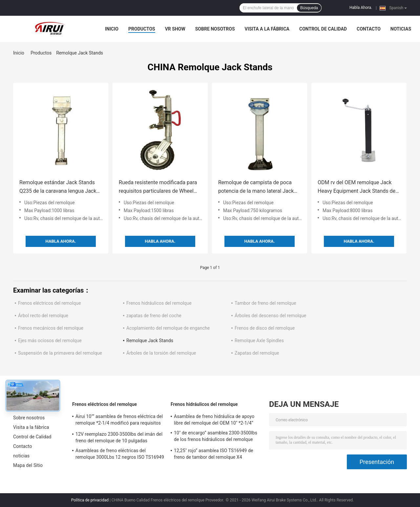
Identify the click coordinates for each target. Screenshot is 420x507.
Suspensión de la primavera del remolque (60, 353)
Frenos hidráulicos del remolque (159, 303)
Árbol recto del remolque (43, 316)
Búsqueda (309, 8)
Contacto (369, 29)
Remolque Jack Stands (150, 341)
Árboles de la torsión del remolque (161, 353)
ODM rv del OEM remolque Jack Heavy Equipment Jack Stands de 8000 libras (357, 187)
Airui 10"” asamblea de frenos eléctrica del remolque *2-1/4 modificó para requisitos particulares (119, 421)
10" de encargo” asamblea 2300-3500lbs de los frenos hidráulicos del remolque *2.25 (216, 437)
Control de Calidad (323, 29)
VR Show (175, 29)
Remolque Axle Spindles (259, 341)
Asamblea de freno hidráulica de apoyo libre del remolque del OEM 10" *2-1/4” (214, 420)
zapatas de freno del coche (154, 316)
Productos (142, 29)
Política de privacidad (90, 500)
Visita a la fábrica (267, 29)
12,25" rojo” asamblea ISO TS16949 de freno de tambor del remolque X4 (213, 454)
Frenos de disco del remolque (265, 328)
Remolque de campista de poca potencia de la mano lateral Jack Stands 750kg (256, 187)
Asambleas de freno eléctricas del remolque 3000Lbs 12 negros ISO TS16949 (120, 454)
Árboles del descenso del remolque (270, 316)
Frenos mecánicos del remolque (51, 328)
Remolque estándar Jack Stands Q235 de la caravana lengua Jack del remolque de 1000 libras (58, 187)
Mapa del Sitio (28, 465)
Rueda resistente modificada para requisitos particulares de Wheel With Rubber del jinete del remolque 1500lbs (160, 187)
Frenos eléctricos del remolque (49, 303)
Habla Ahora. (361, 8)
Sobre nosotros (215, 29)
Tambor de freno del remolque (265, 303)
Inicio (112, 29)
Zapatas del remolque (257, 353)
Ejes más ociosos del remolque (50, 341)
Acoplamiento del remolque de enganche (168, 328)
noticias (401, 29)
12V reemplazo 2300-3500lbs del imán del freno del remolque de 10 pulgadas (119, 437)
